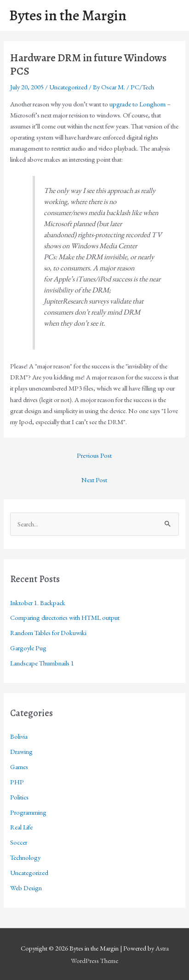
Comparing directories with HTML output (65, 617)
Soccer (19, 842)
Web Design (26, 888)
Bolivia (19, 736)
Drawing (21, 751)
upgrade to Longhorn (137, 104)
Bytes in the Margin (68, 15)
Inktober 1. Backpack (38, 603)
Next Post (94, 480)
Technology (25, 857)
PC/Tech (142, 87)
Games (19, 767)
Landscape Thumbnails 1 (42, 663)
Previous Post (94, 455)
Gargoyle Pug (28, 648)
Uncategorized (68, 87)
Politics (19, 797)
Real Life (21, 827)
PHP (17, 782)
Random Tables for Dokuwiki (48, 633)
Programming (28, 812)
